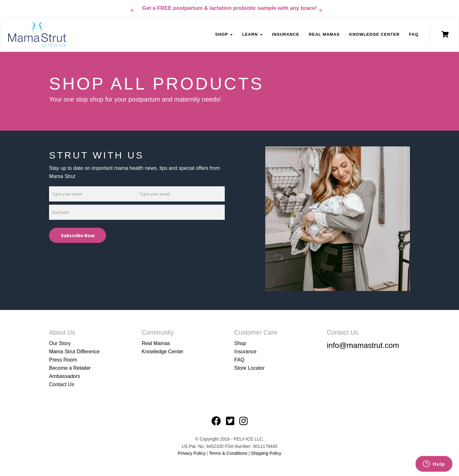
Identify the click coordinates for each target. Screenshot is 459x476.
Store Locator (249, 368)
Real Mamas (324, 34)
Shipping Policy (266, 453)
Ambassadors (65, 376)
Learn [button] (252, 34)
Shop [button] (224, 34)
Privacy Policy (192, 453)
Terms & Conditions (229, 453)
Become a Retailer (70, 368)
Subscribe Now (78, 235)
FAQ (414, 34)
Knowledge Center (374, 34)
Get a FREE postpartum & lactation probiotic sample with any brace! (229, 8)
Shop (240, 343)
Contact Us (62, 384)
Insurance (286, 34)
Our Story (60, 343)
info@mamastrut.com (363, 345)
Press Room (63, 360)
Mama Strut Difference (74, 352)
